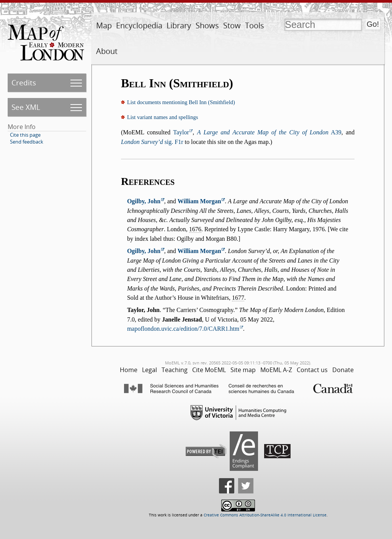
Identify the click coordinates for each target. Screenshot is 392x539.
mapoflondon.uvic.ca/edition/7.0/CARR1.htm (183, 329)
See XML (26, 107)
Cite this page (25, 135)
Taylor (181, 132)
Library (179, 25)
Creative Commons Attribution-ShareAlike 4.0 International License (265, 515)
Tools (255, 25)
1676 (195, 229)
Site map (243, 370)
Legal (149, 370)
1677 (238, 298)
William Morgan (199, 201)
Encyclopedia (139, 25)
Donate (343, 370)
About (107, 51)
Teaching (175, 370)
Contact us (312, 370)
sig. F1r (152, 142)
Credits (24, 82)
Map (104, 25)
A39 (269, 132)
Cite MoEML (209, 370)
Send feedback (27, 142)
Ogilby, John (144, 201)
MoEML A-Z (276, 370)
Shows (207, 25)
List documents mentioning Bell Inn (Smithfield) (181, 102)
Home (129, 370)
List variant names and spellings (163, 117)
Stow (232, 25)
